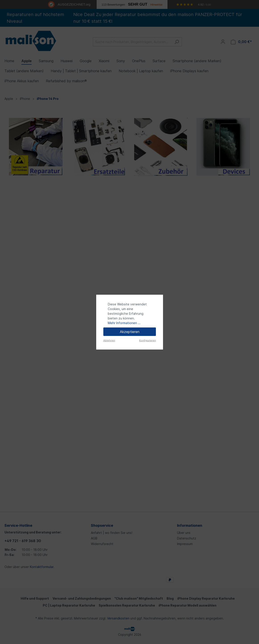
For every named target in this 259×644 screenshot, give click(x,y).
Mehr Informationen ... (124, 323)
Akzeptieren (130, 332)
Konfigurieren (148, 340)
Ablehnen (109, 340)
